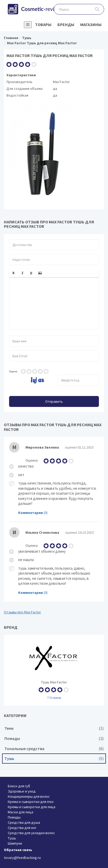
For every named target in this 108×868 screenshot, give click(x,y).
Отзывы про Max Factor (22, 612)
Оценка (13, 371)
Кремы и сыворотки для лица (32, 807)
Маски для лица (21, 812)
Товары (43, 24)
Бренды (66, 24)
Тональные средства (54, 749)
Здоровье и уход (22, 791)
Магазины (91, 24)
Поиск (97, 9)
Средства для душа (24, 822)
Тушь (54, 759)
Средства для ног (22, 828)
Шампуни (15, 843)
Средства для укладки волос (31, 833)
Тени (54, 728)
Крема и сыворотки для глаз (31, 802)
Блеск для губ (19, 786)
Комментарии (31, 513)
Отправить (54, 401)
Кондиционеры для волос (29, 796)
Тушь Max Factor (54, 670)
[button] (14, 273)
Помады (54, 738)
